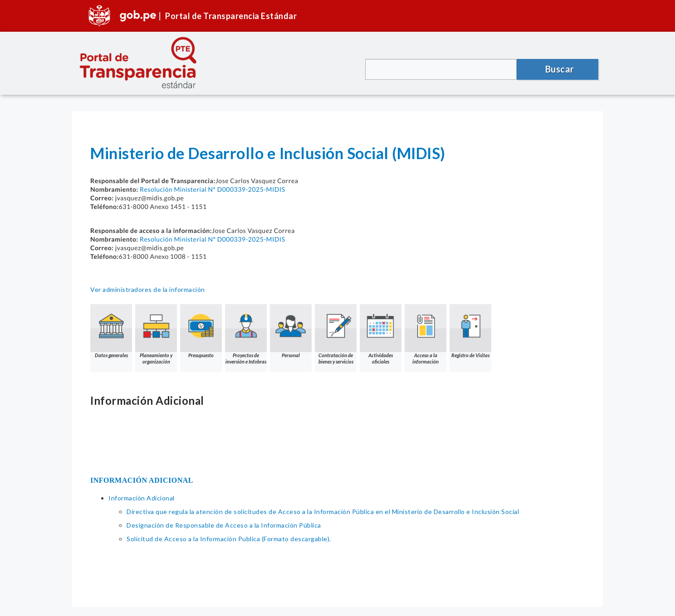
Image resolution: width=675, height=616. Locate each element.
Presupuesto (201, 331)
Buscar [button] (560, 69)
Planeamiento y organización (156, 334)
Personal (291, 331)
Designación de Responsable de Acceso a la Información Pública (224, 525)
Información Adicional (142, 498)
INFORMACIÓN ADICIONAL (142, 480)
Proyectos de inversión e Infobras (246, 334)
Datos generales (111, 331)
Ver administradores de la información (148, 289)
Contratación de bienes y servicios (336, 334)
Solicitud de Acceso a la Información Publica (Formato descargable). (229, 539)
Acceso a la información (426, 334)
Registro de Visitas (470, 331)
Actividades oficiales (381, 334)
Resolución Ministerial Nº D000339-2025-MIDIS (213, 189)
